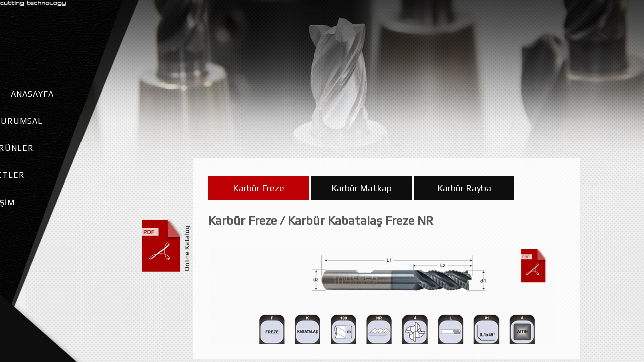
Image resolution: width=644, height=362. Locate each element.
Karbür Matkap (361, 192)
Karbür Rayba (464, 192)
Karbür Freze (259, 192)
